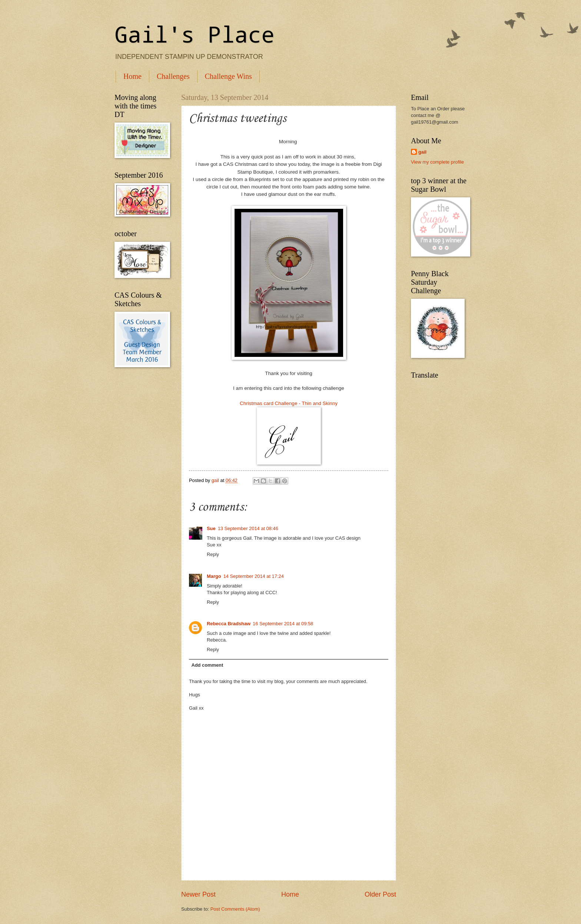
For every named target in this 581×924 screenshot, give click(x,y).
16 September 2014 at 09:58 (283, 624)
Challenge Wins (228, 76)
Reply (213, 554)
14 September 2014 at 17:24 (254, 576)
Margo (214, 576)
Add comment (207, 665)
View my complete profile (437, 162)
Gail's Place (195, 34)
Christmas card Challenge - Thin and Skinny (289, 403)
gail (422, 152)
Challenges (173, 76)
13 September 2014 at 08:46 (248, 528)
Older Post (380, 894)
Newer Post (198, 894)
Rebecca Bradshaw (229, 624)
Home (132, 76)
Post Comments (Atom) (235, 909)
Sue (211, 528)
